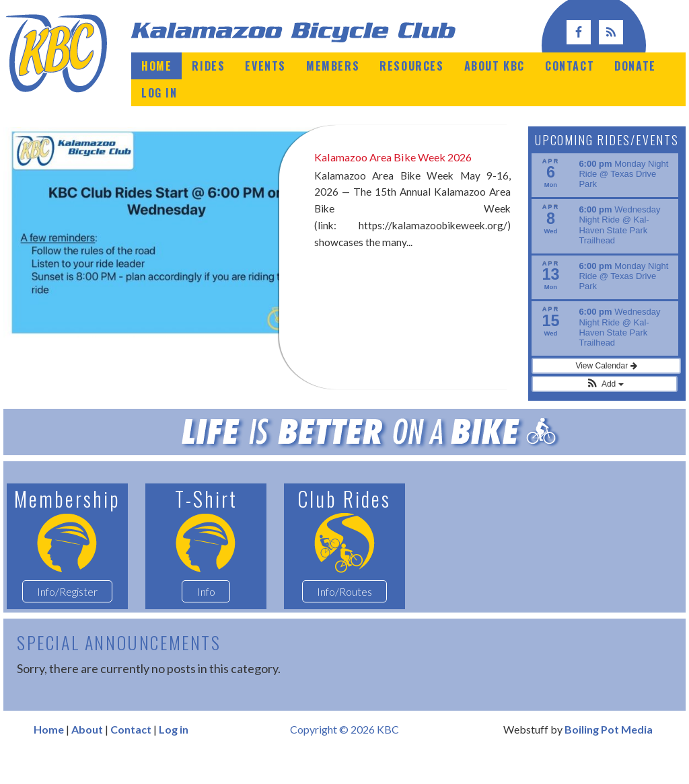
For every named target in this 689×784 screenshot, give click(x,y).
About (87, 757)
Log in (174, 757)
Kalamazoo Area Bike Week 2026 (400, 157)
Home (49, 757)
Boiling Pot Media (609, 757)
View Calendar (605, 393)
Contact (131, 757)
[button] (605, 411)
